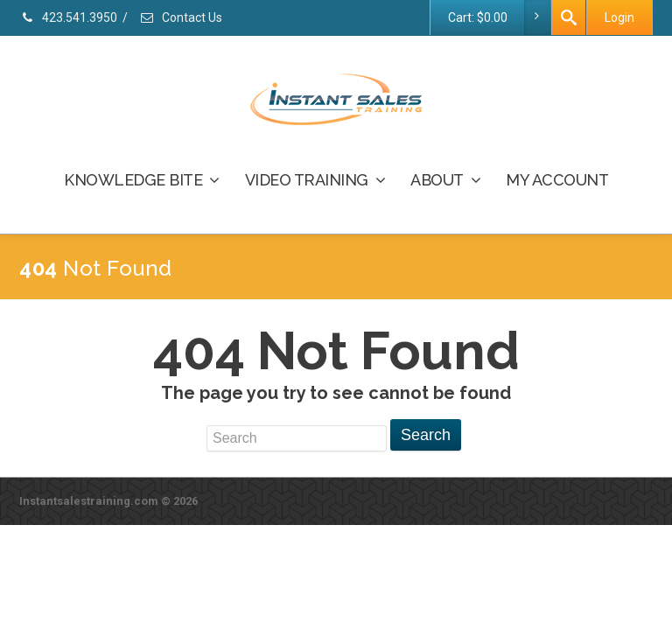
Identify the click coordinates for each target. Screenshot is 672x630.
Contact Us (181, 17)
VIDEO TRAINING (315, 180)
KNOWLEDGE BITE (142, 180)
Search (426, 435)
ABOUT (445, 180)
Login (619, 17)
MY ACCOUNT (557, 180)
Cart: (499, 17)
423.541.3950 (68, 17)
